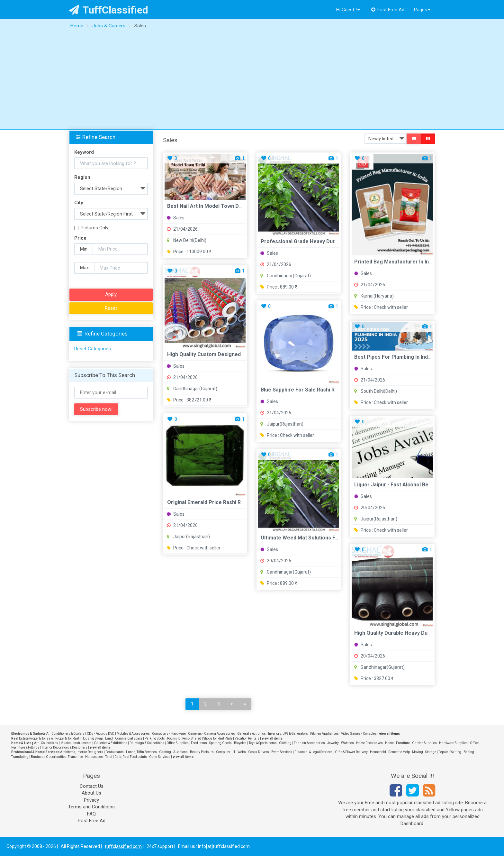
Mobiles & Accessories (133, 734)
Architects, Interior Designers (82, 752)
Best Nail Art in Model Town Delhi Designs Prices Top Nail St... (242, 206)
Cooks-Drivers (259, 752)
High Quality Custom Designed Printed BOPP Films (228, 354)
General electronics (252, 734)
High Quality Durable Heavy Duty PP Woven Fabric (414, 633)
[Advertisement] (252, 81)
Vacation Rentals (247, 738)
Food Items (199, 743)
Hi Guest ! (348, 10)
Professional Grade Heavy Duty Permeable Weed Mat (326, 241)
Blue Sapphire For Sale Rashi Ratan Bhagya (312, 390)
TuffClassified (108, 10)
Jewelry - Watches (341, 743)
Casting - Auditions (173, 752)
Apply (111, 294)
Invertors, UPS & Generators (288, 734)
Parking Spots (155, 738)
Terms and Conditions (91, 807)
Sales (176, 218)
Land (109, 738)
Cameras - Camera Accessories (212, 734)
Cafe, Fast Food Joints (131, 757)
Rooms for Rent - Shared (184, 738)
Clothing (285, 743)
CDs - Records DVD (101, 734)
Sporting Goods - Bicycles (228, 743)
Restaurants (115, 752)
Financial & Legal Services (314, 752)
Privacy (91, 800)
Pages (422, 10)
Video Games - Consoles (359, 734)
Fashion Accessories (309, 743)
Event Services (282, 752)
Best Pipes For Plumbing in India (393, 357)
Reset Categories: (93, 349)
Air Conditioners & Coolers (65, 734)
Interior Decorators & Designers (65, 747)
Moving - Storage (424, 752)
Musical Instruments (76, 743)
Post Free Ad (388, 10)
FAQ (91, 814)
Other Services (160, 757)
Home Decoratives (369, 743)
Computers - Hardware (169, 734)
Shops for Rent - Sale (218, 738)
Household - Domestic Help (390, 752)
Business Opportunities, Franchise (57, 757)
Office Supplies (178, 743)
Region (82, 177)
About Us (91, 793)
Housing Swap (92, 738)
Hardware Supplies (453, 743)
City (79, 203)
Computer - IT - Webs (231, 752)
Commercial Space (129, 738)
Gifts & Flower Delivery (351, 752)
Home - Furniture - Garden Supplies (411, 743)
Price (80, 238)
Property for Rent (67, 738)
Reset (111, 308)
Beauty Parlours (202, 752)
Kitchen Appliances (324, 734)
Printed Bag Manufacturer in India (395, 262)
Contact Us (92, 786)
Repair (443, 752)
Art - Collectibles (46, 743)
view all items (389, 734)
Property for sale (41, 738)
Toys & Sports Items (263, 743)
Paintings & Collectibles (147, 743)
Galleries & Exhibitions (111, 743)
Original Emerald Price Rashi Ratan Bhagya (219, 502)
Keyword (84, 152)
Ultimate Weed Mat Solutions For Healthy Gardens (321, 538)
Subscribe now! (96, 409)
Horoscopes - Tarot (99, 757)
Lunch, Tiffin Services (141, 752)
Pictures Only (91, 228)
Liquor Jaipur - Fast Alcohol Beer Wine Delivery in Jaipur (422, 485)
